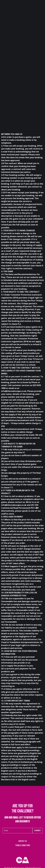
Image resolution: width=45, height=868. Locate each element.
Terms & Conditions (23, 845)
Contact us (23, 841)
